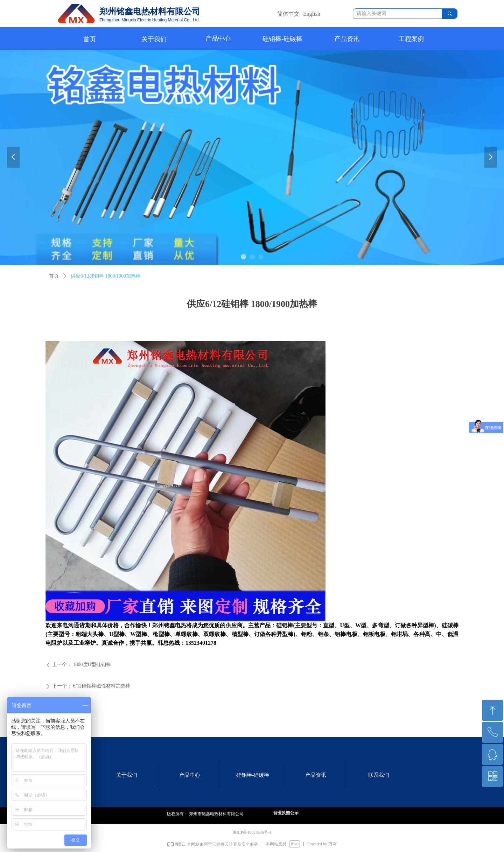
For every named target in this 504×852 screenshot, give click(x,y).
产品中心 (218, 39)
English (312, 14)
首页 (54, 276)
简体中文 (288, 14)
